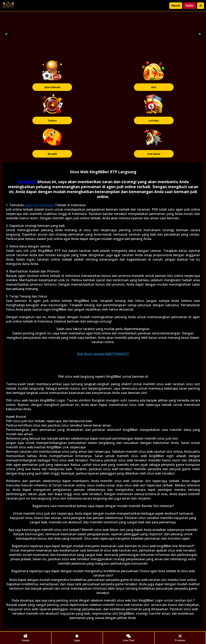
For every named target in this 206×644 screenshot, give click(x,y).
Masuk (176, 6)
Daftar (190, 6)
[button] (7, 34)
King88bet (27, 182)
